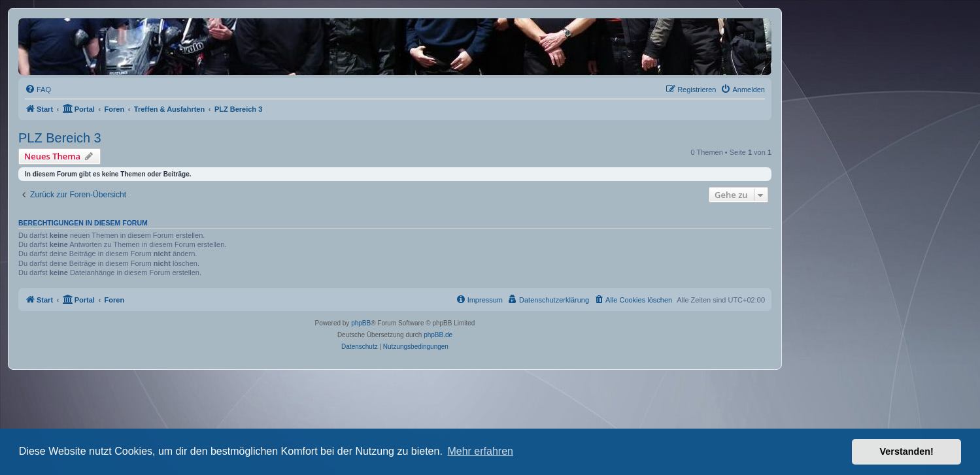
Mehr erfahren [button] (480, 451)
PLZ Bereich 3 (60, 138)
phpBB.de (438, 335)
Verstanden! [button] (907, 451)
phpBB (361, 323)
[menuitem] (38, 90)
